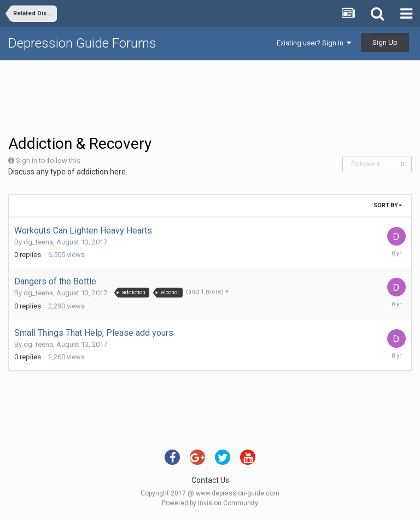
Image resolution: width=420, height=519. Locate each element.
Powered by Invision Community (210, 503)
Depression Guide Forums (82, 43)
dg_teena (38, 242)
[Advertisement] (210, 96)
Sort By (388, 205)
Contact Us (210, 480)
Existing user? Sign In (314, 43)
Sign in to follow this (48, 161)
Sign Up (385, 42)
